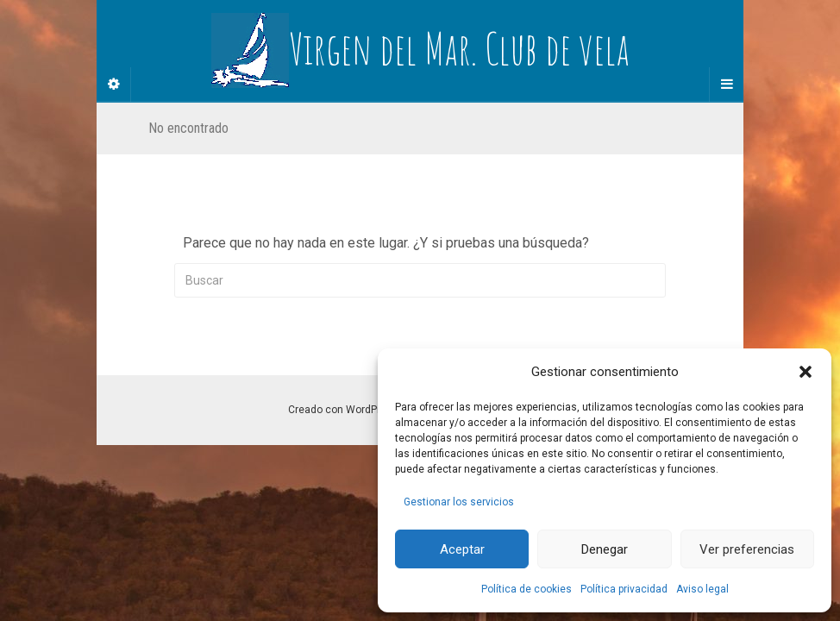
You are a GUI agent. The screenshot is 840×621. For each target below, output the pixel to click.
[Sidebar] (114, 85)
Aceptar (462, 549)
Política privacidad (624, 589)
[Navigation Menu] (726, 85)
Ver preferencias (747, 549)
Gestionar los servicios (459, 502)
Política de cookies (527, 589)
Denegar (605, 549)
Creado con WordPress (343, 410)
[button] (806, 372)
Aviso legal (702, 589)
